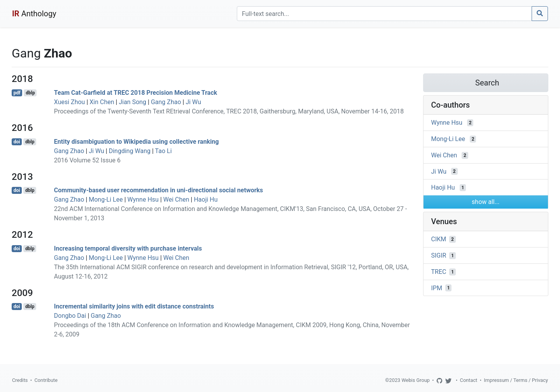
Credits (20, 380)
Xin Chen (102, 102)
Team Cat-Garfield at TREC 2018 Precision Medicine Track (136, 93)
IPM (437, 288)
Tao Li (164, 151)
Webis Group (416, 380)
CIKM (439, 239)
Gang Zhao (166, 102)
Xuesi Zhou (70, 102)
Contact (469, 380)
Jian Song (132, 102)
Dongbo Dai (70, 316)
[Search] (384, 14)
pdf (17, 93)
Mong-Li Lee (106, 199)
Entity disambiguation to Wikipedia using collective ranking (136, 142)
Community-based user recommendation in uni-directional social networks (158, 190)
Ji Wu (193, 102)
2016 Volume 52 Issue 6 (87, 160)
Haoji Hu (206, 199)
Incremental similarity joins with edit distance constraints (134, 306)
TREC (439, 272)
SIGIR (439, 255)
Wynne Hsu (143, 199)
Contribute (46, 380)
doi (17, 142)
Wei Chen (176, 199)
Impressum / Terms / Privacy (516, 380)
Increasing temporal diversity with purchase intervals (128, 248)
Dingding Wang (130, 151)
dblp (30, 93)
